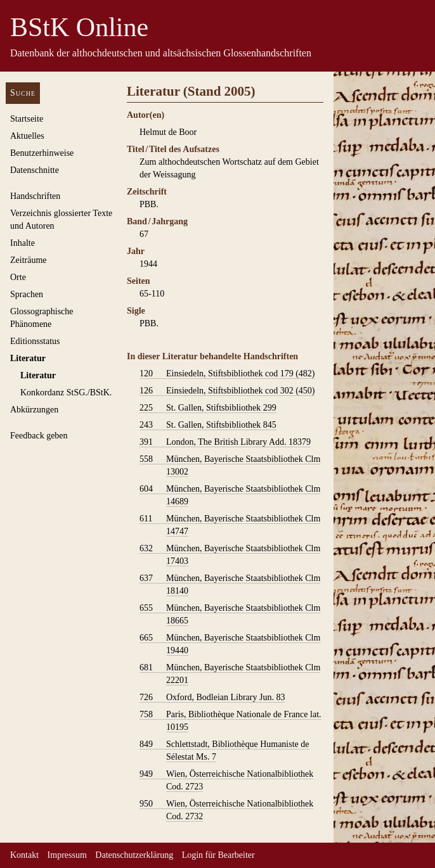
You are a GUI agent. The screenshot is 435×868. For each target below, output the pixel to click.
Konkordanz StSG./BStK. (66, 393)
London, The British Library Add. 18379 (225, 442)
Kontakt (24, 855)
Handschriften (35, 196)
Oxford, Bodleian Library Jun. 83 (212, 698)
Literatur (28, 358)
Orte (18, 277)
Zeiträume (29, 260)
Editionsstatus (35, 341)
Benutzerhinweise (42, 153)
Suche (23, 93)
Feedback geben (39, 436)
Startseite (27, 119)
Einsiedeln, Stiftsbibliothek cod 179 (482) (227, 374)
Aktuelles (27, 136)
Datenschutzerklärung (134, 855)
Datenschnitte (35, 170)
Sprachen (27, 294)
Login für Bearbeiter (218, 855)
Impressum (67, 855)
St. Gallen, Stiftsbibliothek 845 (208, 425)
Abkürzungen (34, 410)
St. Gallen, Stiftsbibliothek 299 (208, 408)
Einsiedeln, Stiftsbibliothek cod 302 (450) (227, 391)
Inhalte (23, 243)
